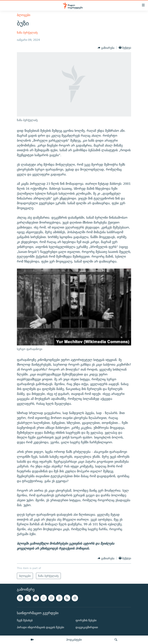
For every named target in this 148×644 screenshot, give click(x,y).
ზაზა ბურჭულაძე (27, 33)
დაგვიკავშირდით (87, 627)
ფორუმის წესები (86, 620)
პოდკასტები (74, 640)
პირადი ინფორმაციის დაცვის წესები (40, 627)
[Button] (106, 48)
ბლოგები (24, 15)
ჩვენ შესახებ (25, 620)
